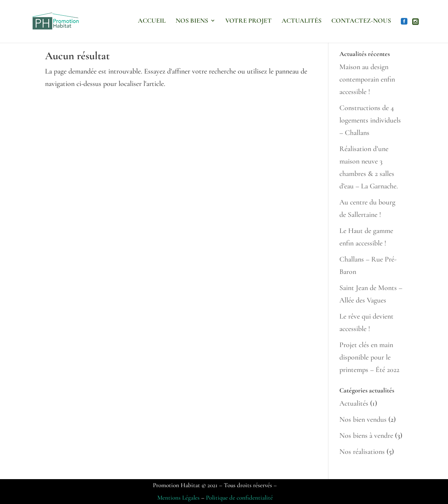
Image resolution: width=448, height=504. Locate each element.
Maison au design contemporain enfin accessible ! (367, 79)
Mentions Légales (178, 498)
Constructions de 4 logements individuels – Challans (370, 120)
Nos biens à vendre (366, 436)
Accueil (152, 21)
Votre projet (249, 21)
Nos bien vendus (363, 420)
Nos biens (192, 21)
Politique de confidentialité (239, 498)
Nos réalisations (362, 452)
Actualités (302, 21)
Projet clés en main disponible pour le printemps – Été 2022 (369, 357)
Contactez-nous (361, 21)
